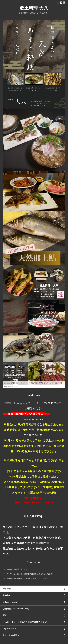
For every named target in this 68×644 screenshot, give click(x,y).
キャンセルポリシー (12, 635)
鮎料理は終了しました (22, 569)
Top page (7, 589)
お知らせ (7, 595)
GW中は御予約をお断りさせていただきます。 (32, 578)
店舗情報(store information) (16, 609)
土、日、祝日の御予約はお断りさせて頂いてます (33, 574)
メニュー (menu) (10, 602)
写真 (5, 615)
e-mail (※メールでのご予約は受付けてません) (25, 622)
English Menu (9, 629)
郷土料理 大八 (34, 8)
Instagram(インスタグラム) (28, 414)
